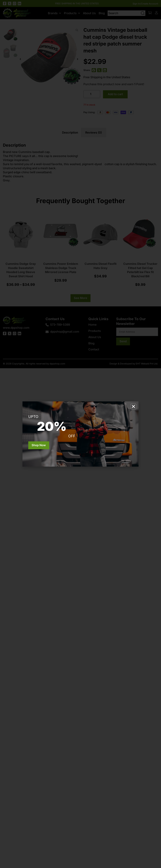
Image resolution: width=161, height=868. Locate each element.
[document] (80, 434)
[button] (133, 406)
